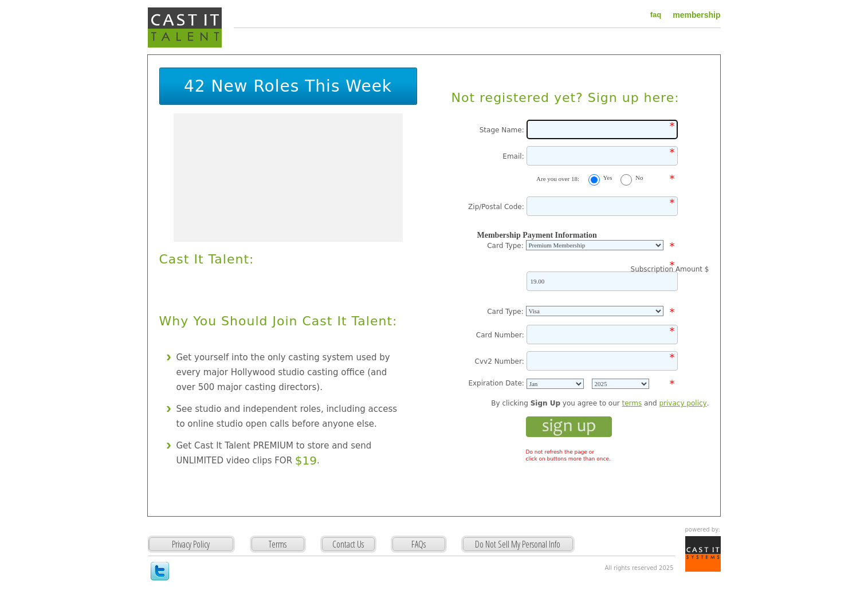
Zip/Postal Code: (497, 207)
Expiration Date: (497, 383)
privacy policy (683, 403)
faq (656, 15)
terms (632, 403)
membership (696, 15)
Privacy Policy (205, 552)
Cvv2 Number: (501, 361)
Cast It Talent (185, 27)
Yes (608, 178)
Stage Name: (503, 130)
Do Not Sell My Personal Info (518, 544)
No (639, 178)
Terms (278, 544)
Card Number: (501, 335)
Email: (514, 156)
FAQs (419, 544)
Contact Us (348, 544)
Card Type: (506, 246)
